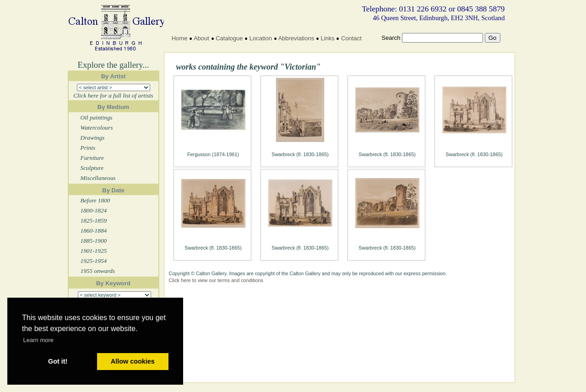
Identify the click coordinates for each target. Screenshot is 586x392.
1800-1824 (94, 210)
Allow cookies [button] (133, 361)
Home (180, 38)
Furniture (92, 158)
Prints (88, 148)
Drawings (93, 138)
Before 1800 (95, 200)
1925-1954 (94, 261)
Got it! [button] (58, 361)
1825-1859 (94, 220)
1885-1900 (94, 241)
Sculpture (92, 168)
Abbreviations (296, 38)
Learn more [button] (38, 340)
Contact (351, 38)
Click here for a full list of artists (113, 95)
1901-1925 (94, 251)
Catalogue (229, 38)
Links (327, 38)
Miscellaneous (98, 178)
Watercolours (97, 128)
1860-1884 (94, 231)
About (201, 38)
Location (261, 38)
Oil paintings (97, 117)
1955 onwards (98, 271)
